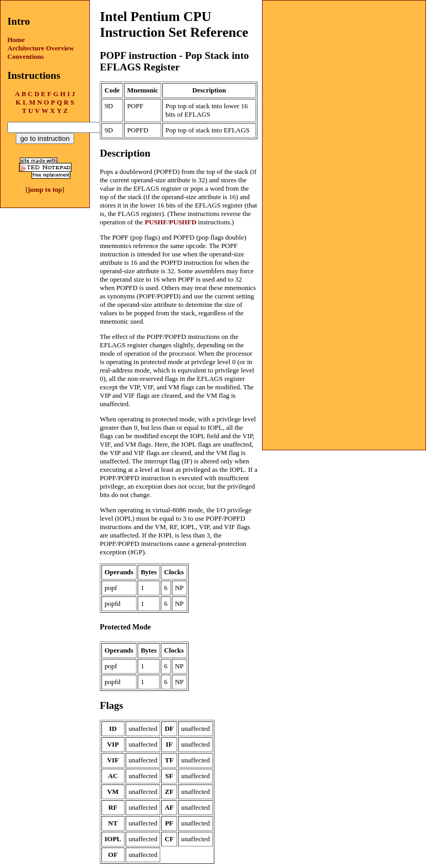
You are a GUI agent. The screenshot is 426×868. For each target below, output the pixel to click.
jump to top (45, 189)
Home (16, 40)
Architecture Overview (41, 48)
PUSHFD (183, 222)
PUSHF (156, 222)
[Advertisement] (344, 66)
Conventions (25, 56)
